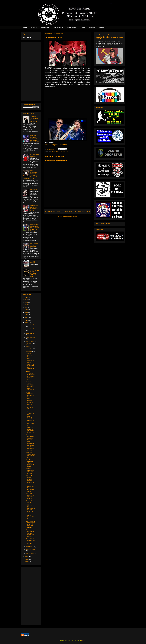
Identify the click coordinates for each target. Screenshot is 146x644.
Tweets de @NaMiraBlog (103, 224)
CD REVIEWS (59, 28)
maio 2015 (30, 349)
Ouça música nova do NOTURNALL (30, 423)
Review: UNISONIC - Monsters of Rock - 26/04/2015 (30, 366)
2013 (26, 559)
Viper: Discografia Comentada (56, 145)
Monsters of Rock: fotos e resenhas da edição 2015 (30, 406)
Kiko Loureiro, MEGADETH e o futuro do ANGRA (30, 541)
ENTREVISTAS (71, 28)
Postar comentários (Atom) (70, 216)
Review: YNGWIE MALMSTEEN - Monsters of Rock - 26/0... (30, 375)
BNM (61, 152)
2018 (26, 315)
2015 (26, 323)
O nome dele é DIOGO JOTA (35, 156)
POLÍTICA (92, 28)
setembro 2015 (31, 337)
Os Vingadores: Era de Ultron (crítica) (30, 415)
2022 (26, 305)
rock (64, 152)
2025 (26, 297)
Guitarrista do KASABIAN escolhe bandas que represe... (30, 447)
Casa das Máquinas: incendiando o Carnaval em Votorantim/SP (35, 139)
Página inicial (68, 212)
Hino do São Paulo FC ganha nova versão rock (30, 430)
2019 (26, 312)
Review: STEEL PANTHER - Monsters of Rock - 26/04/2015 (30, 386)
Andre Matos (56, 152)
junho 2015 (30, 346)
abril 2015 (29, 352)
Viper (68, 152)
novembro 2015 (31, 329)
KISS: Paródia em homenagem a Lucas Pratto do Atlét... (30, 509)
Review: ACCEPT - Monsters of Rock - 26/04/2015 (30, 357)
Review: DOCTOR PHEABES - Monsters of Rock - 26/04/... (30, 396)
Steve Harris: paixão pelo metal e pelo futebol (34, 208)
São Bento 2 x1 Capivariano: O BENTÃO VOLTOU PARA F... (30, 524)
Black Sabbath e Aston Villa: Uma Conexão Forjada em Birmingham (35, 228)
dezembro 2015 (31, 325)
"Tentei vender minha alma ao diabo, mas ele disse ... (30, 438)
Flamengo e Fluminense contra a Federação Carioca (30, 533)
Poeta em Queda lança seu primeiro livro (30, 455)
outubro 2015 (30, 333)
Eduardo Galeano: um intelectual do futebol (30, 471)
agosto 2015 (30, 341)
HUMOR (101, 28)
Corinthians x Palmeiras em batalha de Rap (30, 489)
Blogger (83, 640)
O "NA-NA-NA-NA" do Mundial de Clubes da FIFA (35, 273)
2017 (26, 317)
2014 (26, 557)
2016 (26, 320)
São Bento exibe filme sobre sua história (30, 496)
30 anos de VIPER (29, 502)
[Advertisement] (31, 71)
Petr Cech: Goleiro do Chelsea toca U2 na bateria (30, 463)
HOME (25, 28)
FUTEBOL (34, 28)
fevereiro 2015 (30, 549)
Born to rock (34, 190)
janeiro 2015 (30, 553)
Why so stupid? (33, 262)
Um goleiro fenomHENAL (30, 517)
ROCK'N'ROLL (46, 28)
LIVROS (82, 28)
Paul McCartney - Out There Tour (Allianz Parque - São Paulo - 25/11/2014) (30, 175)
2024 (26, 300)
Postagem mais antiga (82, 212)
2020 (26, 310)
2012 (26, 562)
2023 (26, 302)
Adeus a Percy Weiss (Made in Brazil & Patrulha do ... (30, 480)
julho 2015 (30, 344)
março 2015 (30, 547)
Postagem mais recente (53, 212)
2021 (26, 307)
